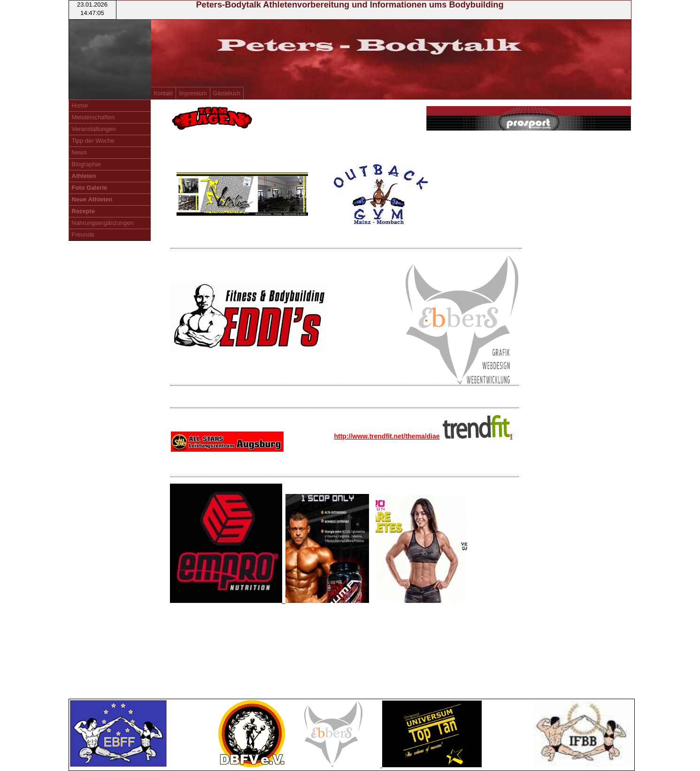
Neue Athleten (92, 199)
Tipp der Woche (93, 141)
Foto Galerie (90, 188)
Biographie (86, 164)
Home (80, 105)
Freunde (83, 235)
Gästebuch (227, 93)
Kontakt (164, 93)
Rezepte (84, 211)
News (80, 152)
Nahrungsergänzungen (103, 223)
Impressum (193, 93)
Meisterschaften (93, 117)
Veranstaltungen (94, 129)
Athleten (84, 176)
